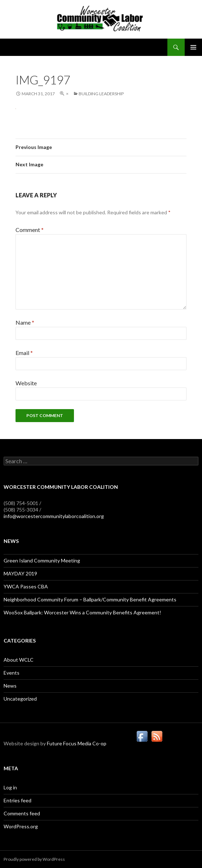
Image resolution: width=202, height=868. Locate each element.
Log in (10, 787)
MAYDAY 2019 (20, 573)
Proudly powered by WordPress (34, 859)
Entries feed (17, 800)
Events (12, 673)
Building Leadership (101, 94)
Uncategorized (20, 699)
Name (25, 322)
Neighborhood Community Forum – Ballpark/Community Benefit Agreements (90, 599)
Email (24, 353)
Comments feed (22, 813)
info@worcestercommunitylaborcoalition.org (54, 516)
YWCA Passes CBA (26, 586)
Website (26, 383)
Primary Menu (193, 47)
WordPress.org (21, 826)
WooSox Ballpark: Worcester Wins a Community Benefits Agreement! (82, 612)
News (10, 686)
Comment (30, 230)
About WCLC (19, 660)
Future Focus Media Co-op (77, 743)
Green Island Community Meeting (42, 560)
